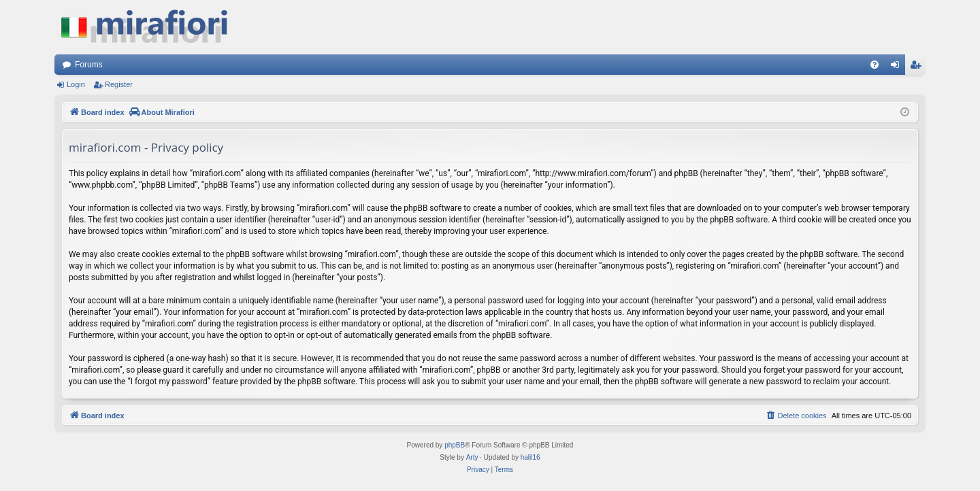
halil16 (530, 457)
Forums (89, 65)
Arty (472, 457)
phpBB (455, 445)
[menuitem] (875, 65)
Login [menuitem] (898, 67)
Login (76, 84)
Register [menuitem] (918, 67)
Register (119, 84)
